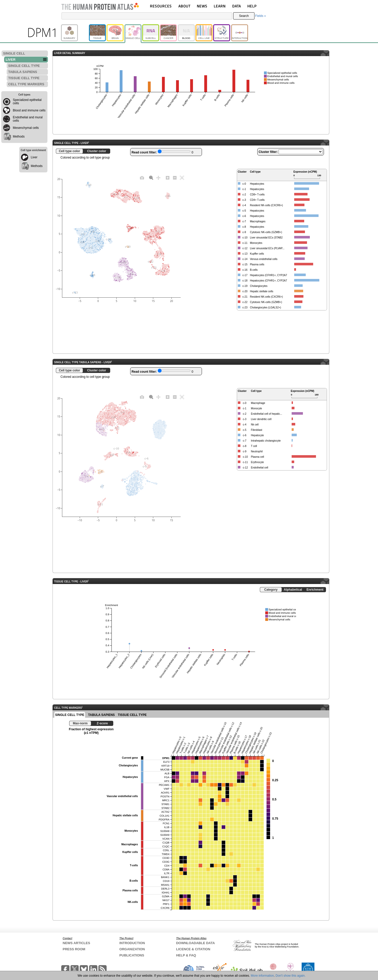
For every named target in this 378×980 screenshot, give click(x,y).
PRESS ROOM (74, 949)
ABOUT (184, 6)
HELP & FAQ (186, 955)
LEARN (220, 6)
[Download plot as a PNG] (142, 178)
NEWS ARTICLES (76, 943)
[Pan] (158, 178)
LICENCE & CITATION (193, 949)
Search (244, 16)
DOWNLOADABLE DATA (195, 943)
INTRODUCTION (132, 943)
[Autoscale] (182, 178)
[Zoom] (151, 178)
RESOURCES (161, 6)
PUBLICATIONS (132, 955)
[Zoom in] (168, 178)
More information (262, 976)
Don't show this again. (290, 976)
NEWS (202, 6)
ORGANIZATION (132, 949)
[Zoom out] (175, 178)
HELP (252, 6)
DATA (237, 6)
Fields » (260, 16)
